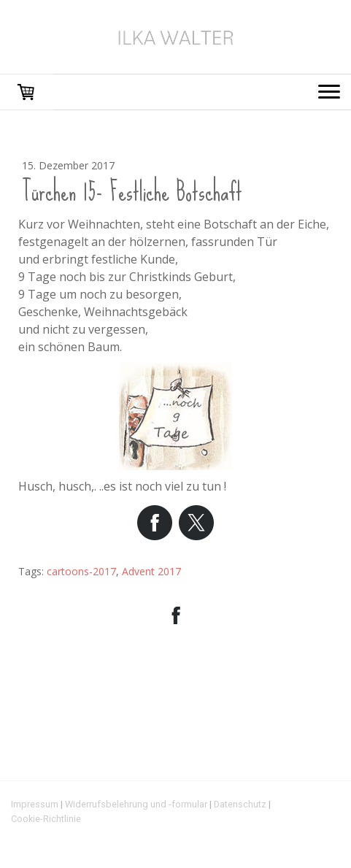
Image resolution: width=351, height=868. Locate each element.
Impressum (35, 804)
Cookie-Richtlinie (46, 819)
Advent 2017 (151, 571)
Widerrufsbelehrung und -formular (136, 804)
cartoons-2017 (81, 571)
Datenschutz (240, 804)
